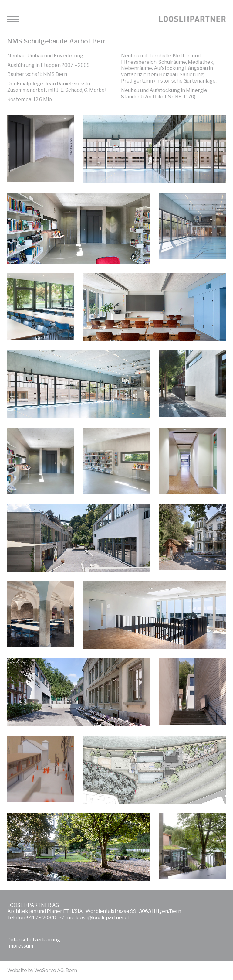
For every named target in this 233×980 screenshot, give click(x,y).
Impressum (20, 946)
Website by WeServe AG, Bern (42, 970)
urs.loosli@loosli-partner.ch (99, 918)
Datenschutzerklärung (34, 940)
